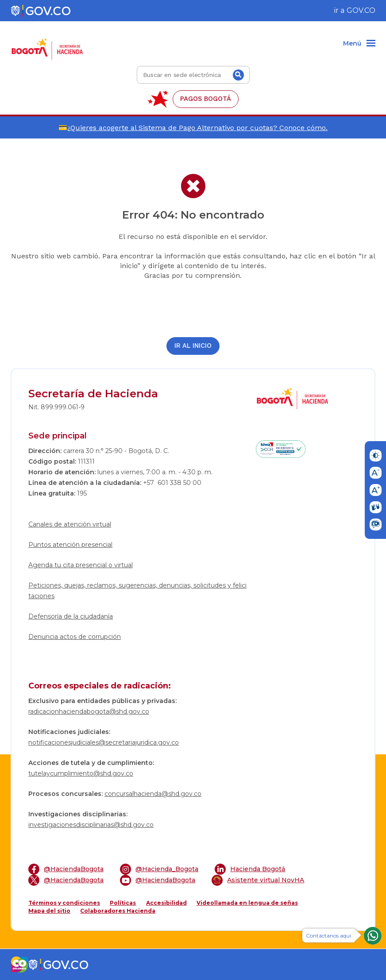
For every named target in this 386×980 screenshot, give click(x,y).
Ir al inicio (193, 346)
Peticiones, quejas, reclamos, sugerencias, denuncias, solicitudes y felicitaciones (137, 591)
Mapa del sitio (49, 911)
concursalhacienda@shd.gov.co (153, 794)
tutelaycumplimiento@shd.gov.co (81, 773)
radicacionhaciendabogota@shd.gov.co (89, 711)
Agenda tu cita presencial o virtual (81, 565)
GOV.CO (361, 10)
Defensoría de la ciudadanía (71, 616)
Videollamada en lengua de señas (247, 903)
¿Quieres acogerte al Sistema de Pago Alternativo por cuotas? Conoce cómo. (197, 128)
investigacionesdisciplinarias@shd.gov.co (91, 825)
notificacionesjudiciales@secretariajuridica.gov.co (104, 742)
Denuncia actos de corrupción (75, 637)
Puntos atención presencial (70, 545)
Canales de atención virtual (70, 524)
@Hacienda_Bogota (159, 869)
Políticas (123, 903)
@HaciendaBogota (66, 869)
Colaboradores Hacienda (118, 911)
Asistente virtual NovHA (258, 880)
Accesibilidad (166, 903)
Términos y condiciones (64, 903)
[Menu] (359, 44)
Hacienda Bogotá (250, 869)
